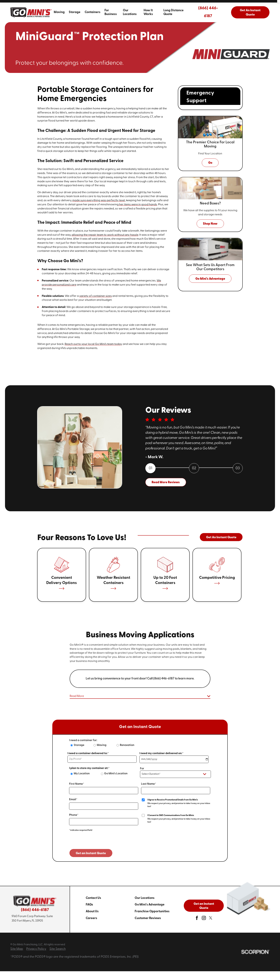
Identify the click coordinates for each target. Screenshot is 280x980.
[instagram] (204, 919)
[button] (140, 696)
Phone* (74, 815)
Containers (92, 12)
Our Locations (130, 12)
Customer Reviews (148, 918)
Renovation (127, 745)
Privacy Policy (36, 949)
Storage (75, 12)
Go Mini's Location (116, 774)
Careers (91, 918)
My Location (82, 774)
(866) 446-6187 (208, 12)
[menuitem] (59, 12)
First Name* (77, 784)
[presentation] (96, 842)
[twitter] (211, 919)
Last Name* (149, 784)
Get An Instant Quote (250, 13)
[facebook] (197, 919)
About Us (92, 911)
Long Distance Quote (173, 12)
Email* (73, 800)
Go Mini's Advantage (150, 905)
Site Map (17, 949)
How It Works (148, 12)
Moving (59, 12)
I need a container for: (83, 740)
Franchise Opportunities (152, 911)
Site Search (58, 949)
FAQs (89, 905)
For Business (111, 12)
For (142, 769)
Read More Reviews (166, 482)
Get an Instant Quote (204, 906)
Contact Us (93, 898)
